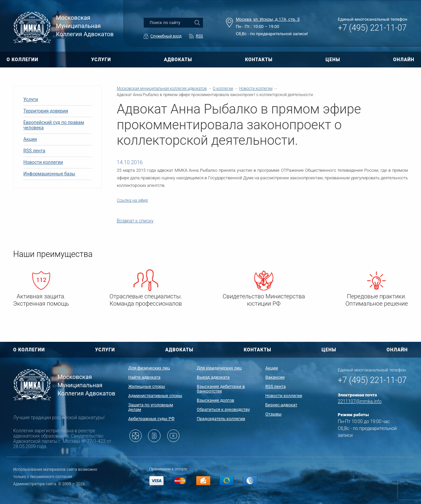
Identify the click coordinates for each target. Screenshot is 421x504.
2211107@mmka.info (360, 401)
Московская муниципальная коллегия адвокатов (162, 88)
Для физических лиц (149, 368)
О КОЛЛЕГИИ (22, 60)
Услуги (31, 99)
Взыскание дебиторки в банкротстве (221, 389)
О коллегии (223, 88)
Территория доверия (46, 111)
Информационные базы (49, 174)
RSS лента (34, 151)
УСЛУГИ (101, 60)
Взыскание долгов (215, 400)
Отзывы (273, 414)
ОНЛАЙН (404, 60)
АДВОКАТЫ (178, 60)
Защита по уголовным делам (151, 407)
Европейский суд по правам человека (54, 125)
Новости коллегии (43, 162)
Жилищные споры (147, 386)
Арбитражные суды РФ (151, 419)
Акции (30, 139)
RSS (199, 36)
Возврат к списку (135, 221)
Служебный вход (166, 36)
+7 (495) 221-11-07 (372, 28)
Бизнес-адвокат (281, 405)
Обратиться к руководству (223, 409)
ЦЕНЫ (333, 60)
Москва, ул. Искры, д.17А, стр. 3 (268, 19)
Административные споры (155, 396)
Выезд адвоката (213, 377)
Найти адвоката (144, 377)
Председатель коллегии (221, 419)
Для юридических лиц (219, 368)
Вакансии (275, 377)
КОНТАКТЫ (259, 60)
